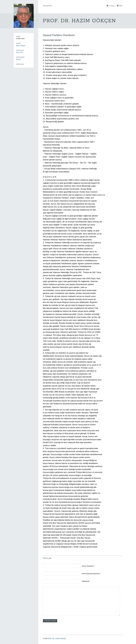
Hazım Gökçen (21, 46)
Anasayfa (48, 6)
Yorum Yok (19, 52)
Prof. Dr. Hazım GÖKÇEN (57, 639)
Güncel (18, 59)
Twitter (112, 6)
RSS (121, 6)
